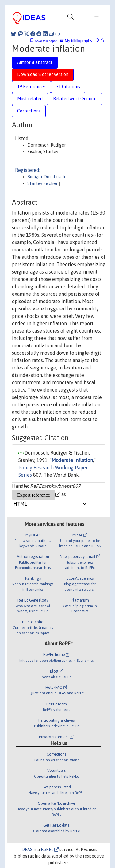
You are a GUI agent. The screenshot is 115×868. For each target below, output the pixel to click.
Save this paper (46, 41)
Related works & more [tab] (75, 99)
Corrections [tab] (29, 111)
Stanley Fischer (43, 183)
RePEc (50, 850)
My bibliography (76, 41)
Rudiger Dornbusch (47, 177)
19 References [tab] (31, 87)
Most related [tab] (30, 99)
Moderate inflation (72, 460)
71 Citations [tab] (68, 87)
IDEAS (26, 850)
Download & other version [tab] (43, 74)
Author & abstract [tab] (35, 62)
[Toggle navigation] (71, 18)
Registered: (28, 170)
